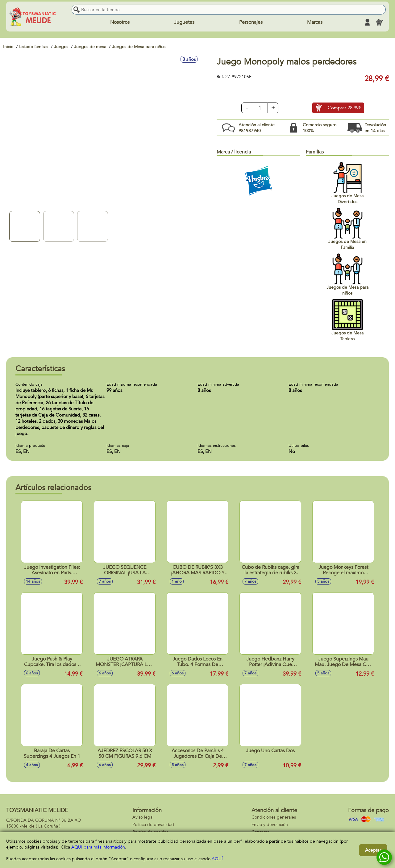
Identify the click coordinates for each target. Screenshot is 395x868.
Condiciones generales (274, 817)
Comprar (344, 108)
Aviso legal (143, 817)
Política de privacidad (153, 825)
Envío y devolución (270, 825)
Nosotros (120, 22)
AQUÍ (217, 859)
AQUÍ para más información (98, 847)
